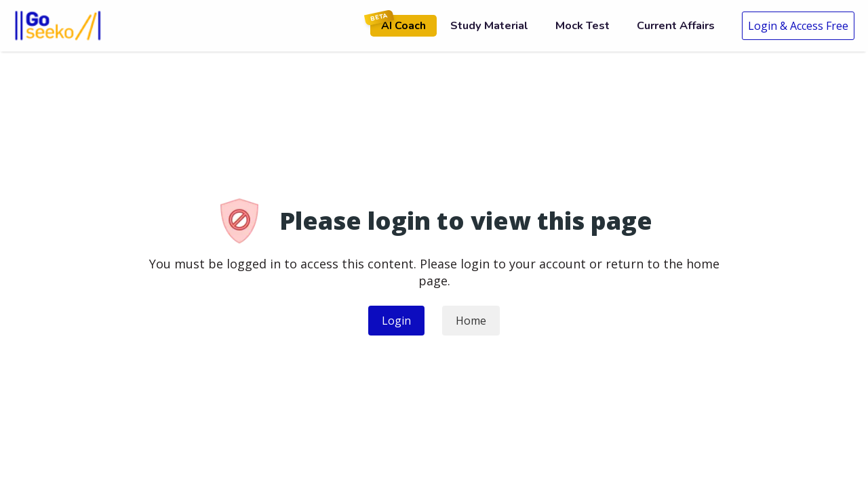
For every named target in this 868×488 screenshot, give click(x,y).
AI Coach (398, 24)
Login (396, 321)
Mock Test (583, 25)
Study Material (489, 25)
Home (471, 321)
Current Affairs (676, 25)
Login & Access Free (798, 26)
